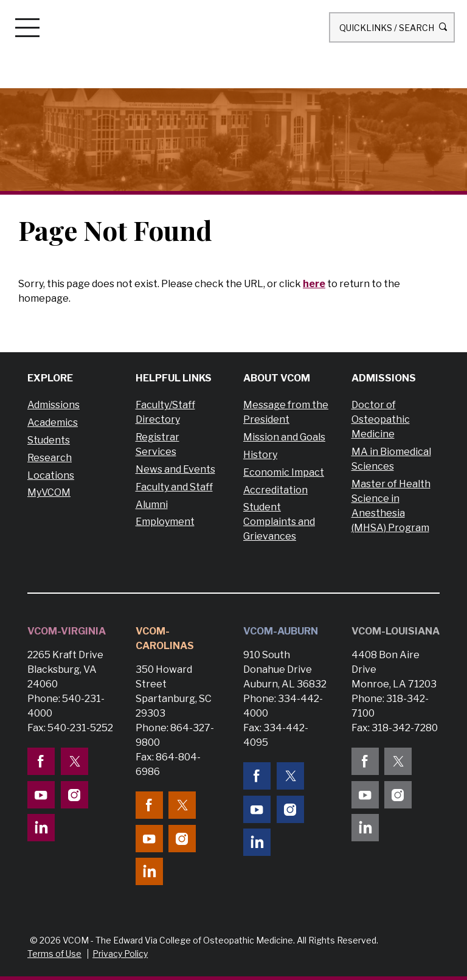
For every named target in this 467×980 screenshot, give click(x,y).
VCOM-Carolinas (165, 638)
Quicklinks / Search (392, 27)
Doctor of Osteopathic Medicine (381, 419)
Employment (165, 522)
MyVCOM (49, 492)
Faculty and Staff (174, 487)
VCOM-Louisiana (396, 631)
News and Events (175, 469)
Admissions (54, 405)
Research (50, 458)
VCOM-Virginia (67, 631)
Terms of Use (54, 954)
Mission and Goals (284, 437)
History (260, 455)
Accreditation (275, 490)
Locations (51, 475)
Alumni (152, 505)
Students (49, 440)
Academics (53, 422)
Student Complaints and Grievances (279, 522)
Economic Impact (284, 472)
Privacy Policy (120, 954)
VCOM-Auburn (281, 631)
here (314, 284)
